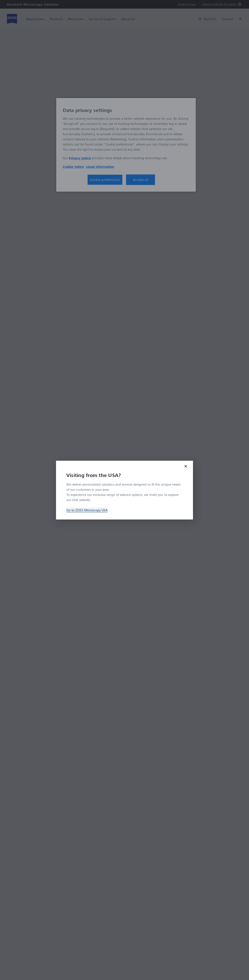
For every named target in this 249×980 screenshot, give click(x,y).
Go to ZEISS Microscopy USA (87, 510)
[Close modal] (186, 466)
